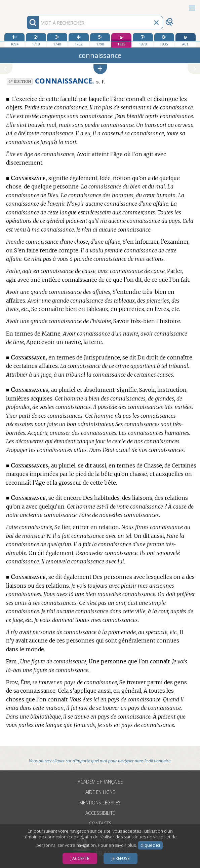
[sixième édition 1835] (121, 40)
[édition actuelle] (186, 40)
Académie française (100, 782)
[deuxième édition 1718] (36, 40)
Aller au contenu (26, 6)
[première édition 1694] (14, 40)
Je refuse (121, 858)
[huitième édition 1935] (164, 40)
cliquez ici (150, 845)
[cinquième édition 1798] (100, 40)
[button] (100, 69)
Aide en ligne (100, 792)
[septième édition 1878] (143, 40)
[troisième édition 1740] (57, 40)
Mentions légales (100, 803)
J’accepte (80, 858)
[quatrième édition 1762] (79, 40)
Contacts (100, 823)
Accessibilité (100, 813)
